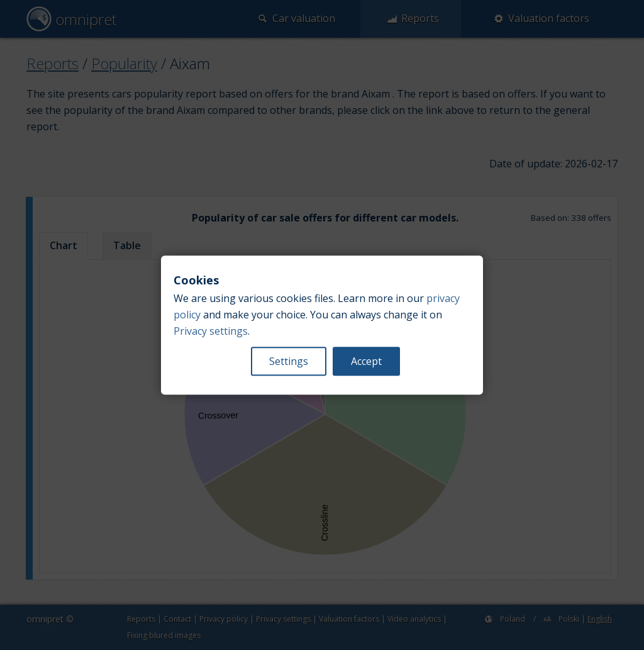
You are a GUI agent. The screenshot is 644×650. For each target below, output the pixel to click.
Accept (366, 361)
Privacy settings (211, 331)
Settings (289, 361)
